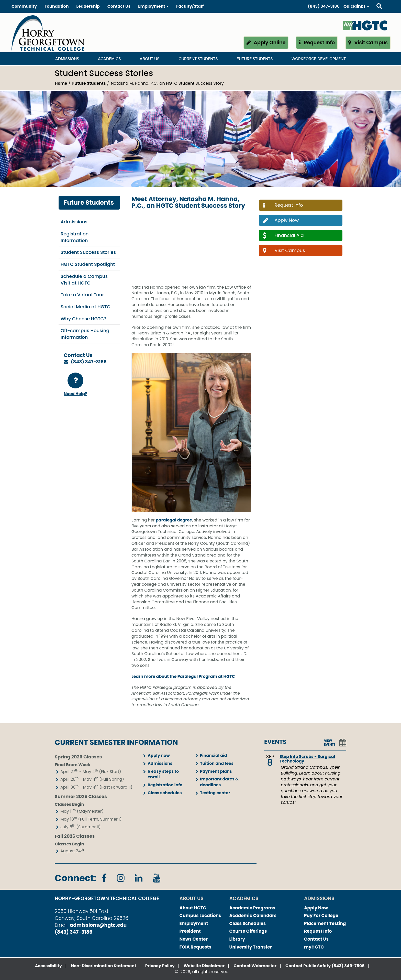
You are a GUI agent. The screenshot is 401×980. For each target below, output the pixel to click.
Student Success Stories (88, 252)
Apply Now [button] (280, 220)
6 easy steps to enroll (163, 774)
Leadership (88, 6)
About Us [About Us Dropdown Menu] (149, 59)
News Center (194, 939)
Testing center (215, 793)
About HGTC (193, 908)
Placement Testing (325, 923)
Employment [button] (153, 6)
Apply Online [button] (266, 43)
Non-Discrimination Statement (103, 966)
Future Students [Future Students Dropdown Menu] (255, 59)
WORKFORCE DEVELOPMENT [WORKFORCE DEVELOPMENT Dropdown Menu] (319, 59)
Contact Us (119, 6)
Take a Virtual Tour (82, 295)
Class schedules (165, 793)
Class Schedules (248, 923)
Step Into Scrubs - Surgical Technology (307, 759)
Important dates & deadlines (219, 782)
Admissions (74, 222)
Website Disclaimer (204, 966)
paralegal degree (174, 520)
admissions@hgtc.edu (98, 925)
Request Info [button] (317, 43)
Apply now (159, 755)
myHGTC (314, 947)
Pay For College (321, 916)
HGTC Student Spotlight (88, 264)
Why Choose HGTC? (83, 319)
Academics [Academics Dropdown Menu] (109, 59)
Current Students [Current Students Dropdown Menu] (198, 59)
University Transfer (251, 947)
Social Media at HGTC (86, 307)
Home (61, 83)
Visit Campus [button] (368, 43)
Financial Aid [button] (283, 235)
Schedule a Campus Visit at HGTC (84, 280)
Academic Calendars (253, 916)
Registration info (165, 785)
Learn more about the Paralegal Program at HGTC (183, 676)
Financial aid (214, 755)
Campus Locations (200, 916)
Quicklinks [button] (356, 6)
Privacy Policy (160, 966)
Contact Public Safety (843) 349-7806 (325, 966)
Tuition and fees (217, 763)
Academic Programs (252, 908)
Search (375, 1)
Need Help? (75, 385)
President (190, 931)
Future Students (89, 83)
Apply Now (316, 908)
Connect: (76, 878)
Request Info (318, 931)
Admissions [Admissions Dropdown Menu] (67, 59)
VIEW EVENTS (330, 743)
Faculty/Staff (190, 6)
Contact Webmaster (255, 966)
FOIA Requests (196, 947)
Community (24, 6)
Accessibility (48, 966)
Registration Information (75, 237)
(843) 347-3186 (324, 6)
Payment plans (216, 771)
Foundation (57, 6)
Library (237, 939)
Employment (194, 923)
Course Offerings (248, 931)
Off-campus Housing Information (85, 334)
